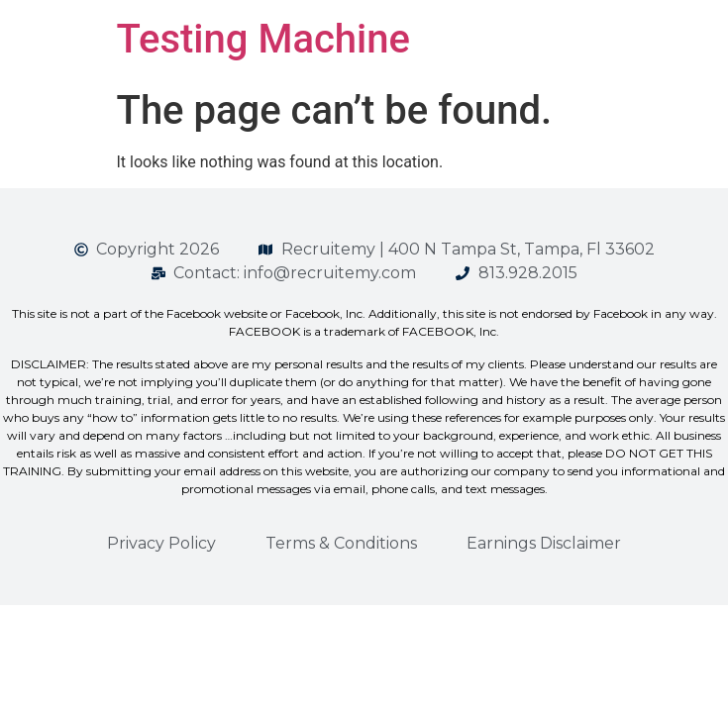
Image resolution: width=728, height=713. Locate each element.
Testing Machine (263, 39)
